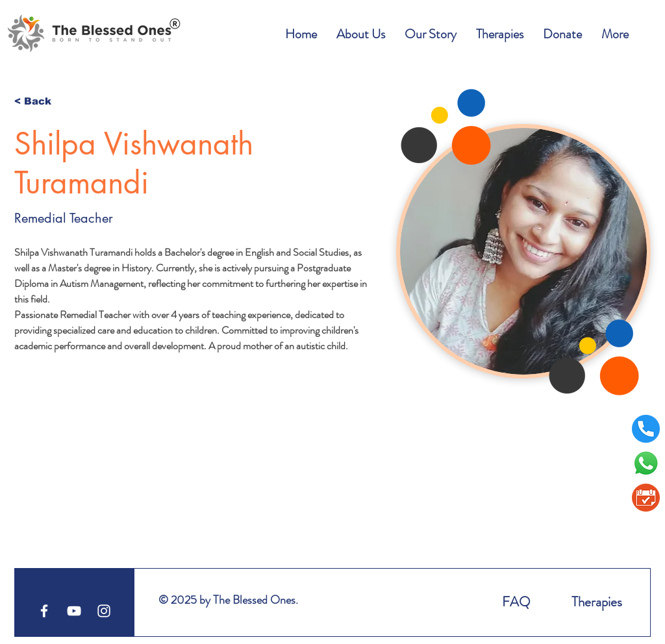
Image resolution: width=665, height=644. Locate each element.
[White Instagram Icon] (104, 611)
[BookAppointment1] (646, 498)
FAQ (516, 602)
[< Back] (40, 101)
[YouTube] (74, 611)
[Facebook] (44, 611)
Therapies (597, 602)
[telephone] (646, 429)
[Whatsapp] (646, 463)
